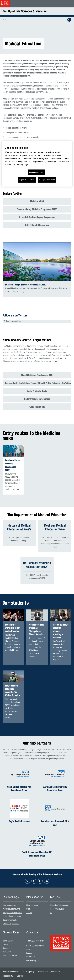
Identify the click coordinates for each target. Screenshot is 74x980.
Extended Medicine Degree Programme (37, 217)
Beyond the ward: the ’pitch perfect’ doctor (13, 628)
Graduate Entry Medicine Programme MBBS (37, 209)
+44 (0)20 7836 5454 (35, 941)
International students (12, 916)
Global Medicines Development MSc (37, 375)
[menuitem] (13, 905)
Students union (9, 948)
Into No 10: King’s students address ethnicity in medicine (61, 631)
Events (5, 945)
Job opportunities (10, 956)
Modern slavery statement (49, 972)
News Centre (8, 941)
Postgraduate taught (11, 909)
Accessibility (8, 976)
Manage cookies (36, 172)
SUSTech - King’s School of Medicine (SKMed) (26, 285)
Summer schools (10, 920)
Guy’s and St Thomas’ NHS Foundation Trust (55, 789)
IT (51, 913)
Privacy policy (28, 972)
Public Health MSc (37, 407)
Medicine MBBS (37, 201)
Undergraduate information (37, 399)
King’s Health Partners (19, 821)
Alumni (29, 913)
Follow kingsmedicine (13, 321)
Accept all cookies (47, 180)
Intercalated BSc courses (37, 225)
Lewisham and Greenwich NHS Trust (55, 823)
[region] (37, 164)
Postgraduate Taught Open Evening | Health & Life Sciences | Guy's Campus (38, 383)
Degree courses (9, 905)
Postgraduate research (12, 913)
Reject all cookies (27, 180)
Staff (28, 909)
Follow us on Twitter (15, 315)
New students (32, 905)
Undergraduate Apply (37, 391)
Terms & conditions (11, 972)
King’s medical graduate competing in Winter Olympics (13, 691)
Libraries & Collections (60, 905)
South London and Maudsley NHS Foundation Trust (37, 854)
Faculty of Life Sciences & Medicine (25, 11)
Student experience (11, 924)
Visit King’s (7, 952)
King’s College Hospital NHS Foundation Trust (19, 789)
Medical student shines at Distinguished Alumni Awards (36, 630)
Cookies (20, 976)
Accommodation (57, 909)
